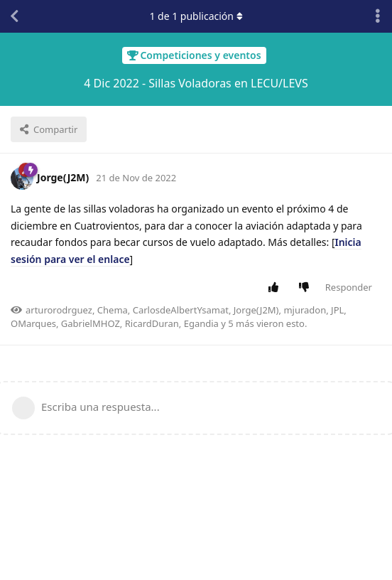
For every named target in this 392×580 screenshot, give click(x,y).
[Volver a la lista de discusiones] (14, 16)
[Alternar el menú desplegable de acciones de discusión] (378, 16)
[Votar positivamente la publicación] (276, 288)
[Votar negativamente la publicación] (306, 288)
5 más (241, 323)
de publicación (196, 16)
